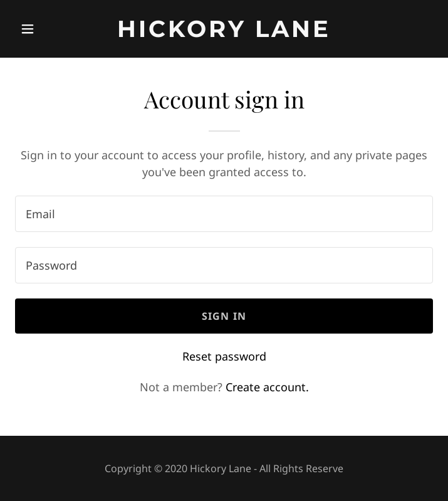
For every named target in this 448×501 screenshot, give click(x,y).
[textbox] (224, 214)
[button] (46, 29)
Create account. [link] (267, 387)
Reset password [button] (224, 356)
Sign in (224, 316)
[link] (224, 33)
